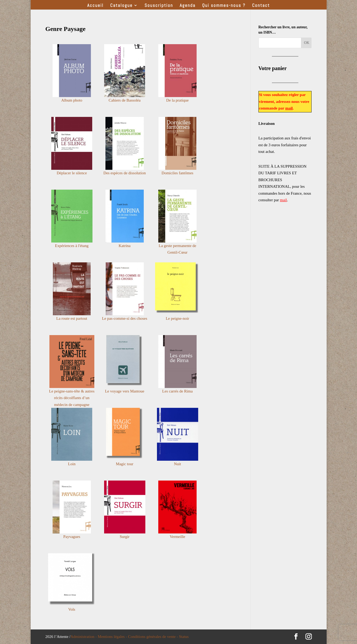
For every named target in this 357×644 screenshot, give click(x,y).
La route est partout (72, 318)
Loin (72, 464)
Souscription (159, 6)
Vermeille (177, 537)
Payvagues (72, 537)
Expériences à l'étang (72, 246)
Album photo (72, 100)
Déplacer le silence (72, 173)
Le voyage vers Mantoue (125, 391)
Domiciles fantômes (177, 173)
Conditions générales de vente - (153, 637)
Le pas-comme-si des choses (125, 318)
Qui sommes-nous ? (224, 6)
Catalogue (121, 6)
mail (289, 108)
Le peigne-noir (177, 318)
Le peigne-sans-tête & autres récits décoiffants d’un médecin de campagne (72, 398)
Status (184, 637)
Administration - (84, 637)
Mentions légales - (113, 637)
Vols (72, 609)
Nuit (177, 464)
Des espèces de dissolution (124, 173)
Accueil (95, 6)
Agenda (188, 6)
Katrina (125, 246)
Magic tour (124, 464)
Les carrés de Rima (177, 391)
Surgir (125, 537)
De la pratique (177, 100)
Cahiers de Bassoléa (125, 100)
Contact (261, 6)
